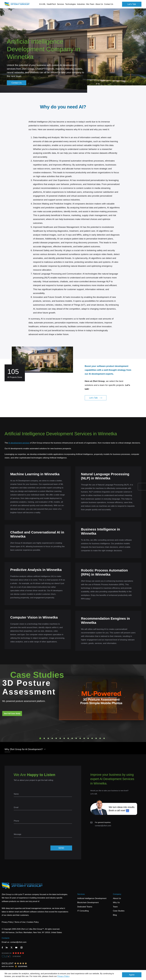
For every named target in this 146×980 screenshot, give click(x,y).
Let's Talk (132, 4)
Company (117, 894)
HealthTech (51, 4)
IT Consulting (83, 911)
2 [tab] (44, 738)
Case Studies (119, 911)
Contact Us (109, 4)
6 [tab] (60, 738)
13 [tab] (88, 738)
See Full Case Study (12, 713)
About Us (117, 898)
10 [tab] (76, 738)
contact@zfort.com (103, 826)
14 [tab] (92, 738)
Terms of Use (20, 922)
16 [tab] (100, 738)
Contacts (6, 938)
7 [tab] (64, 738)
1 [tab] (40, 738)
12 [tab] (84, 738)
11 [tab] (80, 738)
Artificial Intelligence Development (92, 898)
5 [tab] (56, 738)
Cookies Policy (33, 922)
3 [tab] (48, 738)
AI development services (19, 443)
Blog (115, 915)
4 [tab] (52, 738)
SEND (61, 848)
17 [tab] (104, 738)
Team (115, 907)
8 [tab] (68, 738)
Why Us (116, 902)
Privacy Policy (63, 976)
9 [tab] (72, 738)
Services (81, 894)
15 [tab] (96, 738)
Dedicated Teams (85, 907)
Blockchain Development (88, 902)
